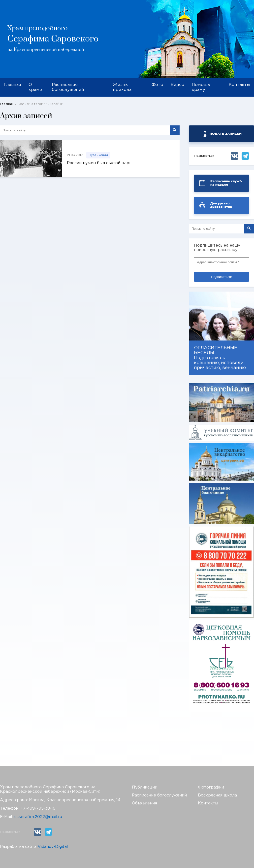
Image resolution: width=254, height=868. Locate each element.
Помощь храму (201, 87)
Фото (157, 85)
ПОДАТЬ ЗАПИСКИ (226, 134)
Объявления (144, 803)
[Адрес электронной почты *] (222, 262)
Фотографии (211, 787)
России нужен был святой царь (99, 163)
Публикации (98, 155)
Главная (12, 85)
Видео (177, 85)
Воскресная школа (217, 795)
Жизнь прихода (122, 87)
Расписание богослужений (68, 87)
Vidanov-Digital (53, 847)
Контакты (239, 85)
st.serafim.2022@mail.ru (38, 817)
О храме (35, 87)
